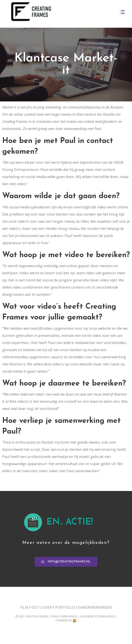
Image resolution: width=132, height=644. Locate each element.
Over (47, 607)
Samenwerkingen (95, 607)
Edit (36, 607)
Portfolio (65, 607)
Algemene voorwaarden (98, 616)
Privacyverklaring (64, 616)
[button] (66, 562)
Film (24, 607)
